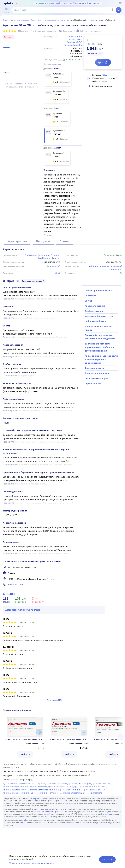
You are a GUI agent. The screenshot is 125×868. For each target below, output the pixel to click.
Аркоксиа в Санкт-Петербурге (32, 784)
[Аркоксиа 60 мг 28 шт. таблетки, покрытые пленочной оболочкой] (56, 96)
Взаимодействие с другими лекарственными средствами (100, 337)
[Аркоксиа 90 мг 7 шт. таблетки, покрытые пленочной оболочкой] (57, 118)
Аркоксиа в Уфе (81, 787)
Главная (6, 20)
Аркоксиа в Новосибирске (80, 784)
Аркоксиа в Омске (11, 787)
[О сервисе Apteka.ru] (120, 3)
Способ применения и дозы (99, 290)
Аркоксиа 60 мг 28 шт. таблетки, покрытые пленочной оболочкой (69, 739)
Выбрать (25, 754)
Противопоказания (95, 306)
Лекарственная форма (96, 378)
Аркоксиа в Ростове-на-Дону (61, 787)
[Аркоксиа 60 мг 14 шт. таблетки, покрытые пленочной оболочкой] (58, 79)
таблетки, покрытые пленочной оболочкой (106, 267)
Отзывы (64, 241)
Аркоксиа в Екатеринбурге (15, 790)
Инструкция (43, 241)
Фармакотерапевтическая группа (98, 328)
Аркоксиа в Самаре (29, 793)
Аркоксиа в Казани (11, 793)
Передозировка (93, 383)
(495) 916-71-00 (15, 584)
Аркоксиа (61, 20)
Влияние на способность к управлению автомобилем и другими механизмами (99, 347)
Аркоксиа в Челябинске (49, 793)
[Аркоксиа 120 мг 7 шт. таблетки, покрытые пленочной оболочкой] (57, 158)
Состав (88, 301)
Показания (90, 296)
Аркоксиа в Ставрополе (71, 793)
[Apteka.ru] (10, 4)
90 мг (58, 273)
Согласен (107, 859)
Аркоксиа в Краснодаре (57, 784)
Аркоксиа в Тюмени (97, 787)
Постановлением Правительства (53, 812)
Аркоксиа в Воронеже (102, 784)
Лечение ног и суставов (20, 20)
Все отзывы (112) (54, 700)
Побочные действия (95, 321)
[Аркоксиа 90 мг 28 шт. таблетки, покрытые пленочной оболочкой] (58, 136)
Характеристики (17, 241)
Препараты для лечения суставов (43, 20)
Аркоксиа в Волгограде (38, 790)
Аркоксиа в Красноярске (60, 790)
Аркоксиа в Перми (80, 790)
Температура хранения (97, 373)
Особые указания (94, 311)
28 (121, 273)
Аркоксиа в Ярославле (92, 793)
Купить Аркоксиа (10, 784)
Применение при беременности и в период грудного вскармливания (101, 359)
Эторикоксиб (53, 266)
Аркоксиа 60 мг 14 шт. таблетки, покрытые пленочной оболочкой (25, 739)
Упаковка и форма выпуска (99, 316)
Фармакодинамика (95, 368)
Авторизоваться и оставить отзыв (23, 610)
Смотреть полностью (33, 281)
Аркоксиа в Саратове (98, 790)
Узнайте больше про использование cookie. (32, 863)
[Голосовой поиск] (113, 10)
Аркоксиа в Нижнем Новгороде (33, 787)
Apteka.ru (38, 798)
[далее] (121, 737)
